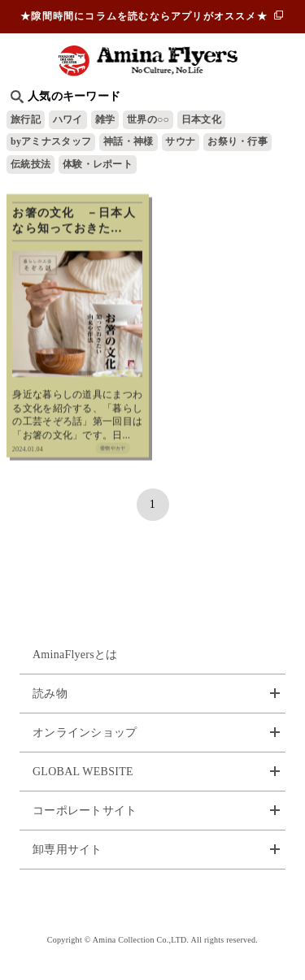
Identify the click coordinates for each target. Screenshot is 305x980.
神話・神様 (128, 141)
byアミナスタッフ (51, 141)
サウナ (180, 141)
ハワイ (68, 119)
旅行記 (26, 119)
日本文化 (201, 119)
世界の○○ (148, 119)
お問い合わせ (153, 902)
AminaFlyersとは (75, 655)
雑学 (105, 119)
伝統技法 (30, 164)
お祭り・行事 (237, 141)
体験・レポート (98, 164)
